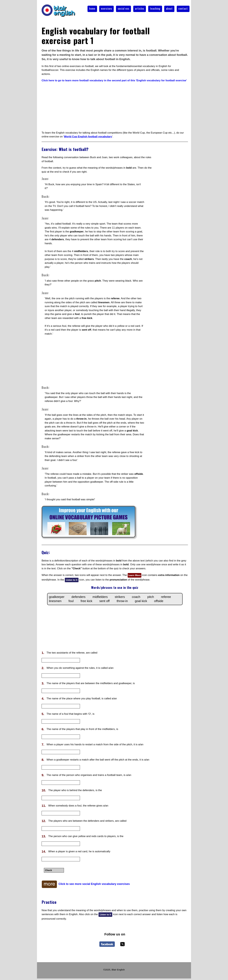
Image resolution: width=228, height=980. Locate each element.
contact (183, 8)
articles (140, 8)
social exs (123, 8)
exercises (106, 8)
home (92, 8)
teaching (155, 8)
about (169, 8)
